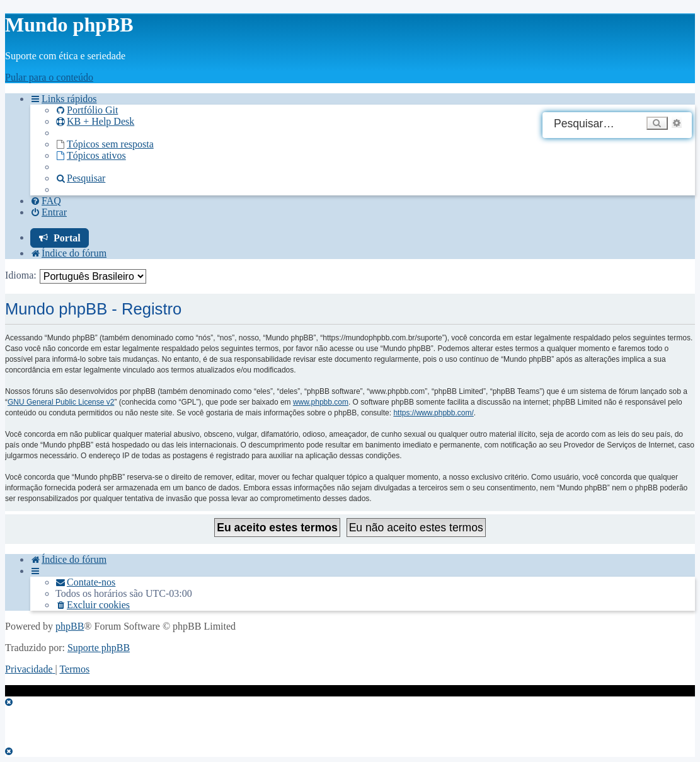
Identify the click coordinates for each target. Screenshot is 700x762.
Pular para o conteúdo (49, 77)
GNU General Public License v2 (61, 402)
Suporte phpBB (99, 648)
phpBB (70, 626)
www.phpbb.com (321, 402)
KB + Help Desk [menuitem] (95, 121)
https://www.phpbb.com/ (433, 413)
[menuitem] (87, 110)
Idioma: (21, 275)
